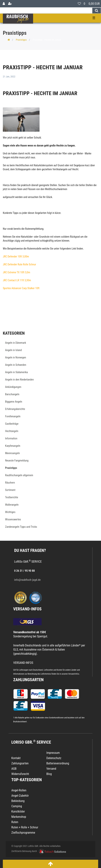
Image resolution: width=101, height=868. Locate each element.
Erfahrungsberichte (15, 409)
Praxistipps (21, 40)
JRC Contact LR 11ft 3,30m (17, 280)
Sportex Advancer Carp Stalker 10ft (21, 288)
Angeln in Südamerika (16, 372)
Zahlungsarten (28, 680)
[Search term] (46, 11)
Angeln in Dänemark (16, 343)
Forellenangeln (13, 416)
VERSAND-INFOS (27, 609)
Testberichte (12, 497)
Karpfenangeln (13, 446)
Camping (17, 806)
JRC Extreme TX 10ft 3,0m (16, 272)
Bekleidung (18, 801)
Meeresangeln (12, 453)
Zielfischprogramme (23, 833)
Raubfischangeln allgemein (19, 475)
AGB (14, 769)
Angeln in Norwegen (16, 357)
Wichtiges (10, 512)
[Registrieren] (10, 4)
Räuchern (10, 483)
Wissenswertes (13, 519)
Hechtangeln (12, 431)
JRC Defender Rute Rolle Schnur (19, 264)
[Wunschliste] (79, 4)
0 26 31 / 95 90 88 (24, 571)
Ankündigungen (13, 387)
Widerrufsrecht (20, 774)
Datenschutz (54, 758)
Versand (51, 769)
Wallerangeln (12, 505)
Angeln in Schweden (16, 365)
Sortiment (10, 490)
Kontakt (16, 758)
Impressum (53, 753)
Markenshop (19, 817)
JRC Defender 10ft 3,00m (16, 256)
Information (11, 438)
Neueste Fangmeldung (17, 461)
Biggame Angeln (14, 402)
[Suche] (97, 11)
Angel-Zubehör (20, 796)
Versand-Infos (74, 674)
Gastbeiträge (12, 424)
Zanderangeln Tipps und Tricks (21, 527)
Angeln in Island (13, 350)
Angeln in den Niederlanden (19, 380)
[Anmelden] (4, 4)
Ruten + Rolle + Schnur (25, 827)
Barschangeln (12, 394)
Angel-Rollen (19, 790)
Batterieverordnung (58, 763)
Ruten (15, 822)
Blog (49, 774)
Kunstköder (18, 811)
